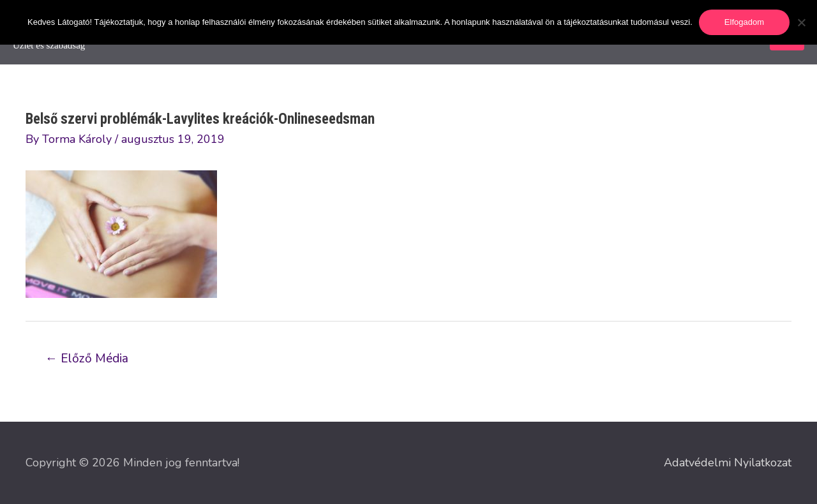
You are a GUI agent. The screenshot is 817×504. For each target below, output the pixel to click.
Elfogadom (744, 22)
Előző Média (87, 359)
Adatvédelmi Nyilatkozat (728, 463)
